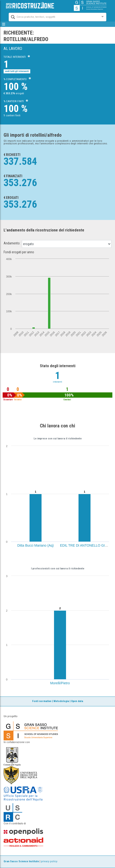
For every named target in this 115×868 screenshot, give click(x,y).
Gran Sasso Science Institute (21, 861)
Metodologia (61, 701)
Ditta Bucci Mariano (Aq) (36, 545)
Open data (77, 701)
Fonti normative (42, 701)
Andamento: (12, 243)
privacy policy (49, 861)
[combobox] (53, 16)
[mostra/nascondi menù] (4, 24)
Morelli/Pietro (60, 683)
